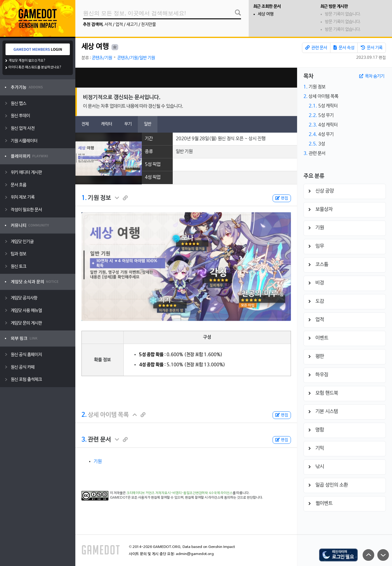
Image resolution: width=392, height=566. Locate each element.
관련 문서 (316, 48)
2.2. (313, 115)
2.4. (313, 134)
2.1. (313, 106)
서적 (108, 25)
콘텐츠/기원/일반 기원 (136, 58)
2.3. (313, 125)
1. (84, 198)
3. (84, 440)
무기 (128, 124)
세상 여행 (266, 14)
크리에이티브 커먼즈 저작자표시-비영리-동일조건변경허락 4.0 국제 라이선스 (180, 493)
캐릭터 (107, 124)
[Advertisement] (186, 78)
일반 (148, 124)
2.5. (313, 144)
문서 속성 (344, 48)
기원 (98, 462)
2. (84, 415)
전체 (85, 124)
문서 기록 (372, 48)
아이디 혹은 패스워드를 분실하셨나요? (35, 67)
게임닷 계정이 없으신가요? (27, 61)
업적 (119, 25)
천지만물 (149, 25)
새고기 (132, 25)
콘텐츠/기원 (102, 58)
